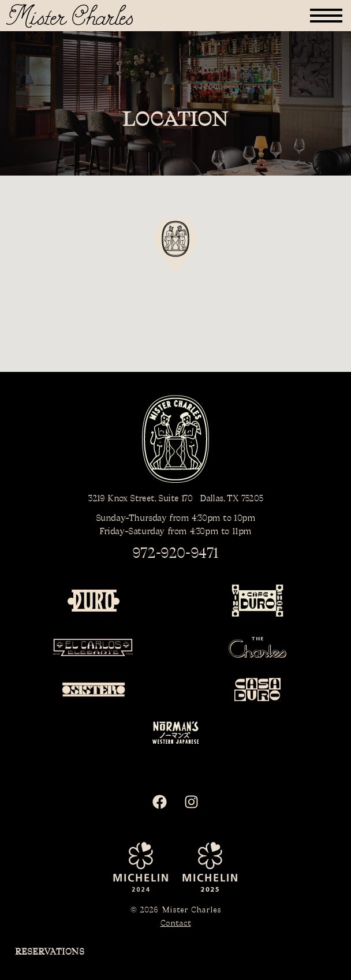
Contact (176, 924)
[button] (326, 16)
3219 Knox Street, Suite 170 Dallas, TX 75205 (175, 499)
